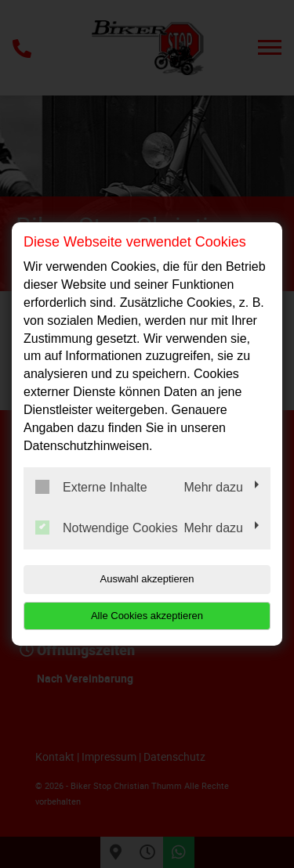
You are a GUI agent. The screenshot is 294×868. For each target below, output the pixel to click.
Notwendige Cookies (107, 528)
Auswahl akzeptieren (147, 579)
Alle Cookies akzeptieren (147, 616)
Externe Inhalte (91, 487)
